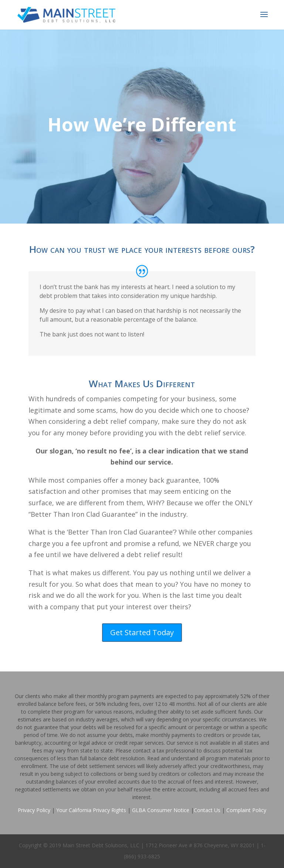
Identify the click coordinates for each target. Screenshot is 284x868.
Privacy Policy (34, 810)
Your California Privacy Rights (91, 810)
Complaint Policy (246, 810)
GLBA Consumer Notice (161, 810)
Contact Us (207, 810)
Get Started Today (142, 632)
